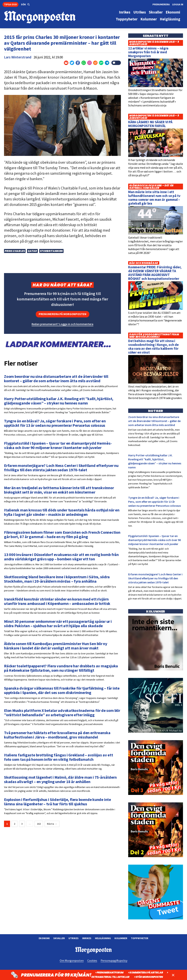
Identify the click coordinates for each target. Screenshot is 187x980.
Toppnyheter (140, 938)
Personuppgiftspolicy (114, 960)
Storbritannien (51, 251)
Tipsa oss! (11, 4)
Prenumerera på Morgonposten (63, 314)
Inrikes (87, 938)
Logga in (178, 4)
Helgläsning (103, 938)
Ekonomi (44, 938)
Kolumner (121, 938)
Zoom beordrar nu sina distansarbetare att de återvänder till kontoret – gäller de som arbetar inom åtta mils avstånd (154, 421)
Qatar (32, 251)
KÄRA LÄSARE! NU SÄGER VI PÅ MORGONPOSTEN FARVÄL (150, 124)
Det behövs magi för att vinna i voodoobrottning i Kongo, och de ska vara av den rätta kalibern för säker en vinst (153, 347)
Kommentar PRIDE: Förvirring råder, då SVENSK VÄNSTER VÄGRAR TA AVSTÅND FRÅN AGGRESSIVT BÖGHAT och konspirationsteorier (155, 273)
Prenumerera (161, 4)
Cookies (92, 960)
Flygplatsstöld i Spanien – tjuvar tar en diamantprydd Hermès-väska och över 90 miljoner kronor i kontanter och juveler (154, 540)
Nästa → (52, 824)
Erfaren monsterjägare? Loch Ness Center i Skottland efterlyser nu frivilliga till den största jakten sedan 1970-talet (155, 578)
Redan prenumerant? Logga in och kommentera (62, 324)
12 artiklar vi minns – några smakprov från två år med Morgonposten (148, 52)
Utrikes (74, 938)
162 (39, 824)
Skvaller (59, 938)
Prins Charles (15, 251)
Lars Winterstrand (18, 57)
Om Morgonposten (72, 960)
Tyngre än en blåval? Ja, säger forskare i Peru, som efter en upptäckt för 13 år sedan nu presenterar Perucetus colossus (154, 502)
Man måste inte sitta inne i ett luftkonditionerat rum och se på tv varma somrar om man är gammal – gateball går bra (154, 198)
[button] (25, 5)
